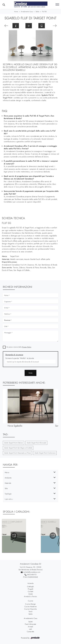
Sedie (37, 12)
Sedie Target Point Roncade (36, 443)
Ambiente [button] (8, 478)
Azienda (30, 583)
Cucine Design (30, 604)
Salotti (30, 622)
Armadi (30, 627)
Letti (30, 629)
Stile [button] (6, 488)
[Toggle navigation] (57, 5)
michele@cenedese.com (32, 572)
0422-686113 (32, 575)
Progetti (31, 589)
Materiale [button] (8, 483)
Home (16, 12)
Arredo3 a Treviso (30, 596)
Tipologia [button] (8, 494)
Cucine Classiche (31, 609)
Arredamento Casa (27, 12)
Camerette (30, 632)
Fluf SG (44, 12)
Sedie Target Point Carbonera (45, 453)
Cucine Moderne (31, 606)
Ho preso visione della (19, 347)
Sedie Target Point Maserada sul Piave (17, 453)
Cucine (30, 601)
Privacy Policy (27, 347)
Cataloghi (30, 586)
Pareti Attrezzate (30, 624)
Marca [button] (7, 472)
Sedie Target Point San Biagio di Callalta (18, 448)
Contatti (30, 591)
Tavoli (30, 611)
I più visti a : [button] (9, 499)
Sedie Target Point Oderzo (13, 443)
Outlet (31, 594)
